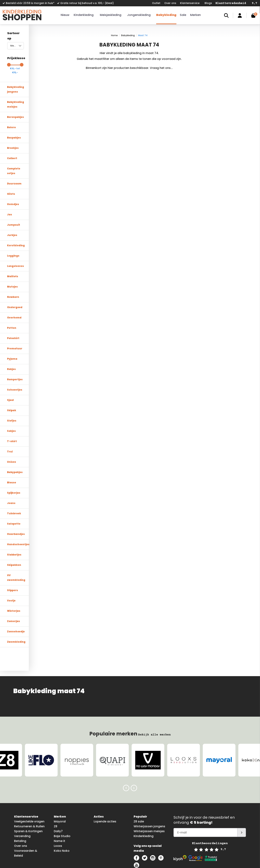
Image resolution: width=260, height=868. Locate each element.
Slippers (12, 562)
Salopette (14, 500)
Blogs (208, 3)
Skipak (12, 387)
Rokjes (11, 346)
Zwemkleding (16, 614)
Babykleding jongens (21, 78)
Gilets (11, 171)
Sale (183, 15)
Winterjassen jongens (149, 798)
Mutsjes (12, 263)
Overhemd (14, 294)
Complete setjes (18, 150)
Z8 (56, 798)
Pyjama (12, 336)
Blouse (12, 459)
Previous (126, 760)
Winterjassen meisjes (149, 803)
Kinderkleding (84, 15)
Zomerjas (13, 593)
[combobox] (31, 41)
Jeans (11, 480)
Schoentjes (15, 366)
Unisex (12, 439)
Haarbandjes (16, 511)
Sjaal (10, 377)
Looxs (58, 818)
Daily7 (58, 803)
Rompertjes (15, 356)
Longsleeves (15, 243)
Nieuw (65, 15)
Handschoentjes (18, 521)
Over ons (170, 3)
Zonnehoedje (16, 604)
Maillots (13, 253)
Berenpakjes (15, 98)
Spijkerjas (14, 470)
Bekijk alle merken (154, 707)
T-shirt (12, 418)
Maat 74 (174, 35)
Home (145, 35)
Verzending (22, 808)
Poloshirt (13, 315)
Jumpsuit (14, 202)
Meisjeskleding (111, 15)
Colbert (12, 140)
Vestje (11, 573)
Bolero (11, 109)
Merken (195, 15)
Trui (10, 428)
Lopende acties (105, 794)
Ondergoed (15, 284)
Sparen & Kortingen (28, 803)
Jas (9, 191)
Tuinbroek (14, 490)
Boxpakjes (14, 119)
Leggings (13, 232)
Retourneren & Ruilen (29, 798)
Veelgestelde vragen (29, 794)
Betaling (20, 813)
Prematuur (15, 325)
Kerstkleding (16, 222)
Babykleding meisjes (21, 88)
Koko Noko (62, 823)
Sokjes (11, 408)
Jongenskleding (139, 15)
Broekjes (13, 129)
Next (134, 760)
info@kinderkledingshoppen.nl (175, 862)
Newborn (13, 274)
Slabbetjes (14, 531)
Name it (59, 813)
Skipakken (14, 542)
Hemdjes (13, 181)
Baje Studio (62, 808)
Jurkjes (12, 212)
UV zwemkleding (18, 552)
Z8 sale (139, 794)
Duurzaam (14, 160)
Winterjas (14, 583)
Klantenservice (190, 3)
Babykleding (166, 15)
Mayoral (60, 794)
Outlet (156, 3)
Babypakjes (15, 449)
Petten (12, 305)
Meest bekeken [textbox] (19, 40)
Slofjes (12, 397)
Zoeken (226, 15)
